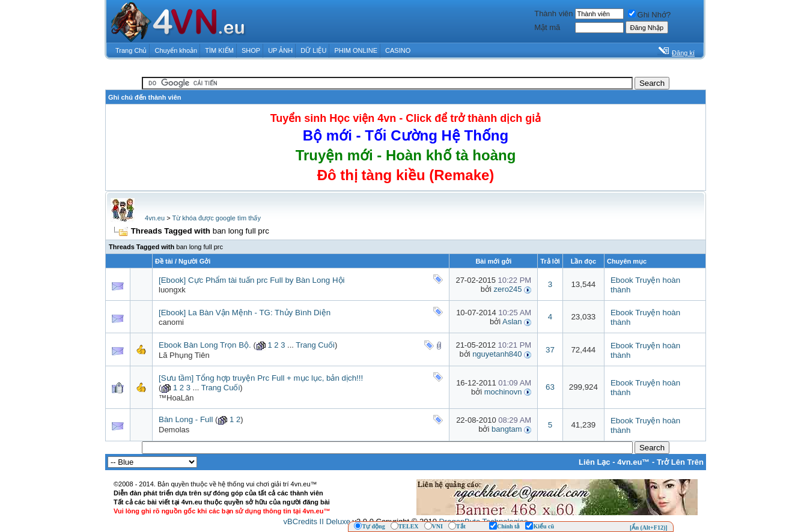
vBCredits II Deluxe (317, 521)
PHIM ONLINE (356, 50)
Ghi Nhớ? (650, 15)
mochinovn (503, 392)
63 (550, 387)
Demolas (174, 430)
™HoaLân (176, 398)
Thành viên (553, 14)
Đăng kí (683, 53)
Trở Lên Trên (680, 462)
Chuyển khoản (176, 50)
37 (550, 350)
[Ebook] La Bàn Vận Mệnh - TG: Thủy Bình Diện (245, 313)
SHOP (251, 50)
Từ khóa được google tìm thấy (216, 218)
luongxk (172, 290)
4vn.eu (155, 218)
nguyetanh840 (497, 354)
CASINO (398, 50)
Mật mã (547, 27)
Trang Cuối (315, 345)
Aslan (512, 322)
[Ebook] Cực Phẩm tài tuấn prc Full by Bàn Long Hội (252, 280)
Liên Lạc (595, 462)
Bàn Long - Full (186, 419)
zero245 (508, 289)
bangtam (507, 429)
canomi (171, 322)
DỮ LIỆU (313, 50)
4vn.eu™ (633, 462)
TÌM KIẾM (219, 50)
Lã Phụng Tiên (184, 355)
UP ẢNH (280, 50)
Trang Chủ (131, 50)
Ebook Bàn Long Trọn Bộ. (205, 345)
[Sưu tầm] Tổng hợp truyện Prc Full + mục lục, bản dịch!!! (261, 378)
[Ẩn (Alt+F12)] (649, 527)
